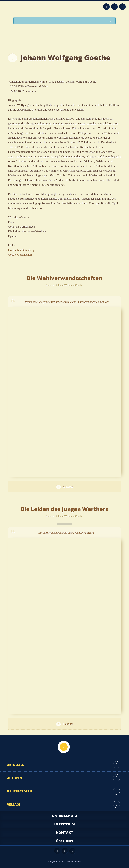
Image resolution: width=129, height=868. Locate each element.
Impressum (64, 824)
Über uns (64, 841)
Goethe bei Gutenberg (21, 250)
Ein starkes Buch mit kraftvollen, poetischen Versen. (66, 533)
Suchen (112, 21)
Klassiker (68, 487)
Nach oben (64, 747)
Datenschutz (65, 816)
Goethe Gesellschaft (20, 255)
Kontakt (64, 833)
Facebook (114, 7)
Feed (106, 7)
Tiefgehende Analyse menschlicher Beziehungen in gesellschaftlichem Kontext (66, 302)
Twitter (122, 7)
